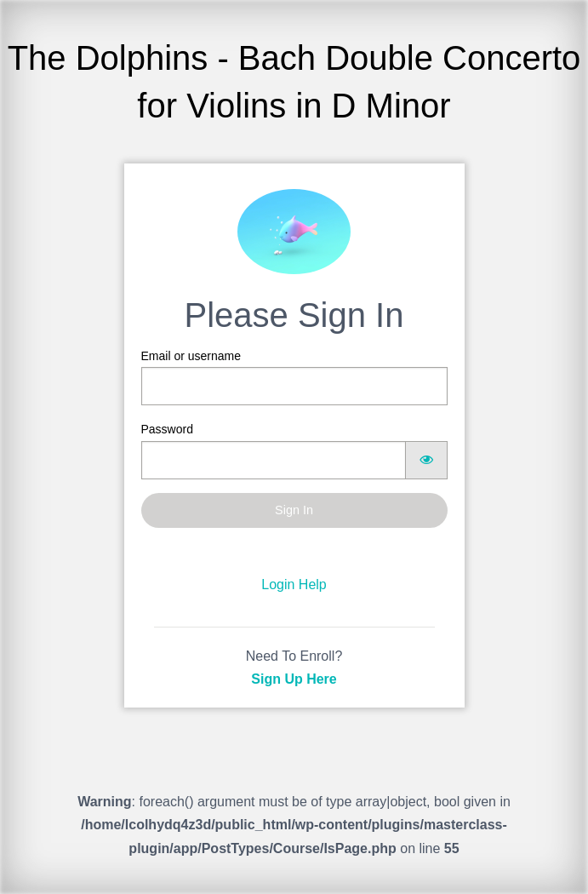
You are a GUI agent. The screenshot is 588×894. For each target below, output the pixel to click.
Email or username (294, 377)
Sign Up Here (294, 679)
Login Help (294, 585)
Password (294, 450)
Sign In (294, 510)
